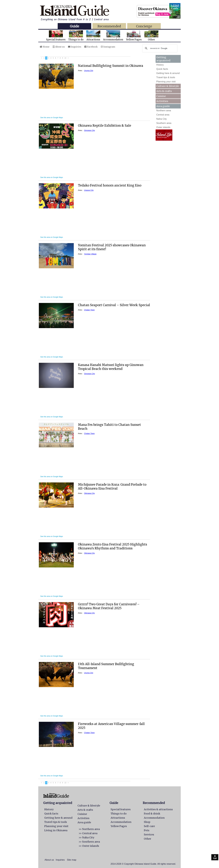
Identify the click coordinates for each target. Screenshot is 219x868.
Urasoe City (89, 190)
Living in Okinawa (56, 830)
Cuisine (161, 96)
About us (59, 47)
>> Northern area (89, 829)
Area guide (84, 822)
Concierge (144, 26)
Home (45, 47)
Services (149, 835)
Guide (74, 26)
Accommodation (113, 36)
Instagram (108, 47)
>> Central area (88, 833)
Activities (162, 101)
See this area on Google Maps (52, 118)
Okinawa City (89, 493)
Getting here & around (168, 73)
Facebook (91, 47)
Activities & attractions (158, 809)
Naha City (162, 119)
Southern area (164, 123)
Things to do (76, 36)
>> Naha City (86, 837)
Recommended (109, 26)
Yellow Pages (134, 36)
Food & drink (152, 814)
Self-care (149, 826)
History (160, 65)
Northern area (164, 111)
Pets (147, 830)
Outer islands (163, 127)
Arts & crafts (164, 91)
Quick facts (162, 69)
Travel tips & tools (166, 77)
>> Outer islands (89, 846)
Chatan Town (89, 310)
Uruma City (89, 71)
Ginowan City (89, 130)
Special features (56, 36)
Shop (147, 822)
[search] (159, 48)
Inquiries (75, 47)
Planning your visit (166, 82)
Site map (72, 860)
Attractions (93, 36)
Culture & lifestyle (168, 86)
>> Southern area (89, 842)
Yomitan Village (90, 254)
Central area (163, 115)
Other (151, 36)
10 (65, 58)
